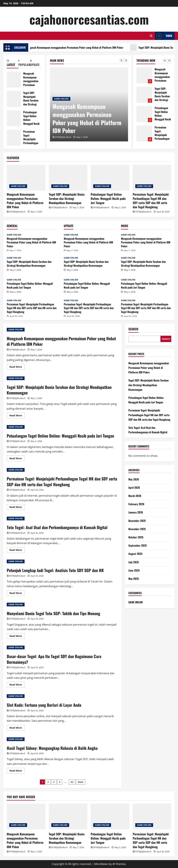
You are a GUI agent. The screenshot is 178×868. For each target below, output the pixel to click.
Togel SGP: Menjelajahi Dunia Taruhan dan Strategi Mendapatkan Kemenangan (14, 99)
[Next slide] (126, 61)
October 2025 (136, 537)
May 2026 (134, 479)
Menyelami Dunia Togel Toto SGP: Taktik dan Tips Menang (53, 613)
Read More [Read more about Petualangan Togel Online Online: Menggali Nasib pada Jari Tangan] (17, 459)
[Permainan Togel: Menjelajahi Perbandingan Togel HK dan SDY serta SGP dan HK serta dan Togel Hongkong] (152, 178)
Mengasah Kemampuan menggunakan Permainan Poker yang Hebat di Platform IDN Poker (79, 47)
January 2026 (136, 512)
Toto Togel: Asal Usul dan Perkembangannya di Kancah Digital (57, 527)
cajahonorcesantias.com (89, 19)
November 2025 (137, 529)
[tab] (13, 63)
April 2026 (134, 488)
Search (133, 329)
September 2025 (138, 545)
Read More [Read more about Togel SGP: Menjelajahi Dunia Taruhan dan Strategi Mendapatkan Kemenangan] (17, 416)
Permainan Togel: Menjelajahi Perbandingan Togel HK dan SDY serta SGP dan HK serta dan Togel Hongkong (14, 138)
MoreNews (101, 864)
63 (72, 782)
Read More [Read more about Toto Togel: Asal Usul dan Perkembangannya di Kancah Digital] (17, 550)
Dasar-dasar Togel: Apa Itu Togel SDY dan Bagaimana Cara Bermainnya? (54, 659)
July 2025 (134, 562)
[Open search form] (151, 36)
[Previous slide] (121, 61)
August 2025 (135, 554)
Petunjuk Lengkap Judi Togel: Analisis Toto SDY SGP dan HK (55, 570)
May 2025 (134, 579)
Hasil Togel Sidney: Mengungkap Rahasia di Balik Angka (52, 748)
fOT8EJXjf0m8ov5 (63, 137)
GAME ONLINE (61, 99)
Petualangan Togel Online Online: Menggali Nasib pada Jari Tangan (14, 118)
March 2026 (135, 496)
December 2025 (137, 521)
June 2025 (134, 570)
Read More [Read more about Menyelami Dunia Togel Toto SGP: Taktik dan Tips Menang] (17, 637)
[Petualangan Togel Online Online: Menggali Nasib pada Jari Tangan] (110, 178)
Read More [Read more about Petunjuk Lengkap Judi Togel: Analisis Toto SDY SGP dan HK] (17, 594)
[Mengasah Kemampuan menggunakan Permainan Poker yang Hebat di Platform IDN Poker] (26, 178)
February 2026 (136, 504)
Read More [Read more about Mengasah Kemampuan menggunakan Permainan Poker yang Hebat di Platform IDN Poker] (17, 367)
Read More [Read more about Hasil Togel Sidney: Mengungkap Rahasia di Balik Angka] (17, 771)
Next (81, 782)
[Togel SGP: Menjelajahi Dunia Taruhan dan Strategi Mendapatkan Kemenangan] (68, 178)
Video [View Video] (164, 36)
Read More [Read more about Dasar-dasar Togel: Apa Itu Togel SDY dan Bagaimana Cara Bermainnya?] (17, 685)
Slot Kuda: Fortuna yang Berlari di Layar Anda (44, 705)
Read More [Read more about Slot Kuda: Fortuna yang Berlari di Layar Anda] (17, 728)
